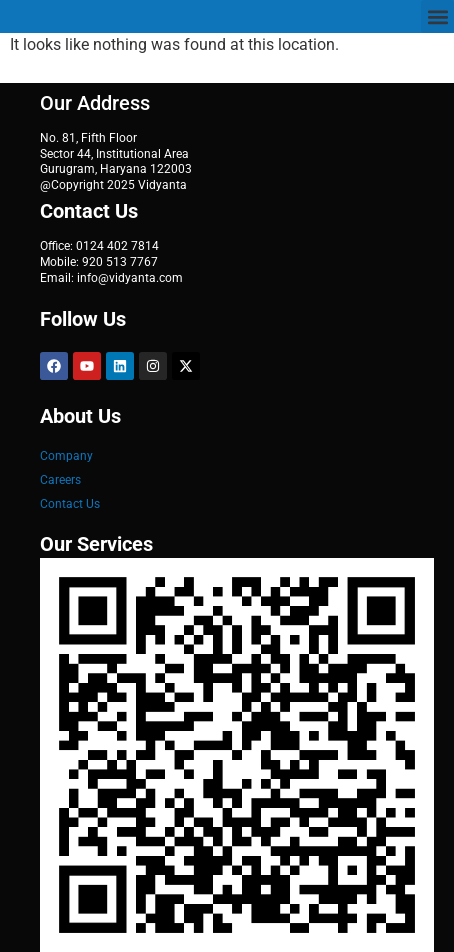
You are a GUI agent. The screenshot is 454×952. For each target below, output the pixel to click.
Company (66, 456)
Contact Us (70, 504)
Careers (60, 480)
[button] (437, 16)
